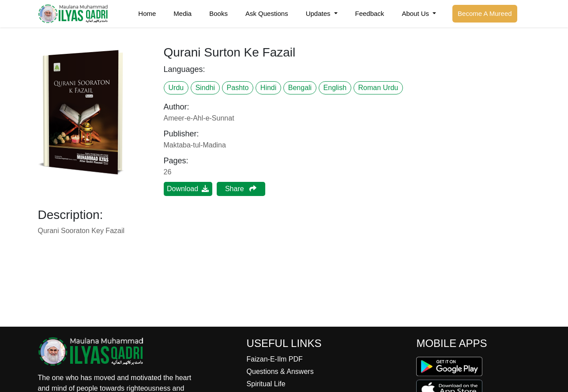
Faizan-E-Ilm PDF (275, 359)
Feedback (370, 13)
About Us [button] (416, 13)
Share (241, 189)
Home (147, 13)
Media (182, 13)
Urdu (176, 88)
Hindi (268, 88)
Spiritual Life (266, 384)
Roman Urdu (378, 88)
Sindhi (205, 88)
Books (218, 13)
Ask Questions (267, 13)
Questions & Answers (280, 371)
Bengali (300, 88)
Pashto (238, 88)
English (335, 88)
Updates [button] (319, 13)
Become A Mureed (485, 13)
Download (188, 189)
